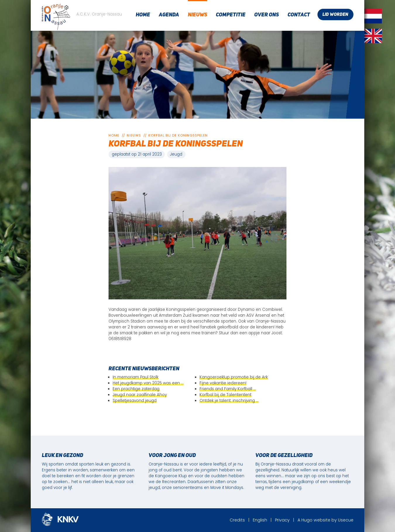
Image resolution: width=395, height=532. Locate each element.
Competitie (231, 15)
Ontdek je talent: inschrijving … (229, 401)
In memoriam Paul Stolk (135, 377)
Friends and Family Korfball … (228, 389)
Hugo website (316, 520)
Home (143, 15)
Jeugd (176, 154)
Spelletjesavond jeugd (135, 401)
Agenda (169, 15)
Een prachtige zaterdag (136, 389)
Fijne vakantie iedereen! (223, 383)
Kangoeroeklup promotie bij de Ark (234, 377)
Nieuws (197, 15)
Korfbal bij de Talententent (225, 395)
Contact (299, 15)
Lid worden (335, 15)
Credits (237, 520)
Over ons (267, 15)
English (260, 520)
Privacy (282, 520)
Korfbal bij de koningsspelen (178, 135)
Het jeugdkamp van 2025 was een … (148, 383)
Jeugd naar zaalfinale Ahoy (140, 395)
